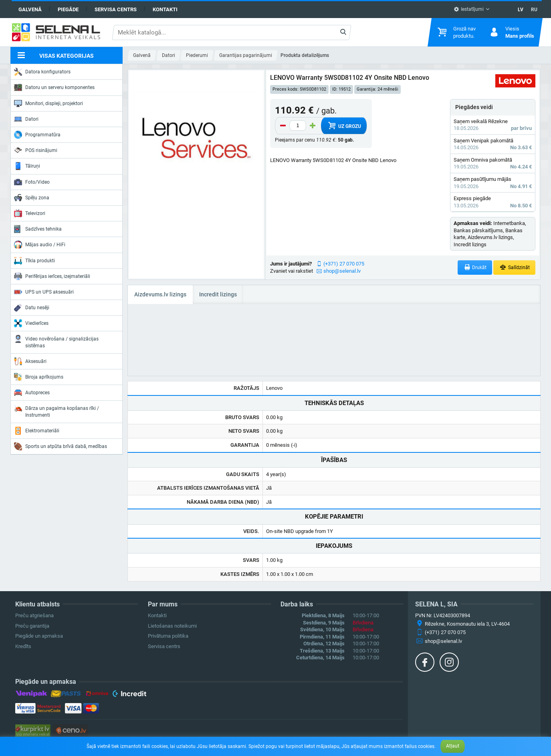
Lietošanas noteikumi (172, 626)
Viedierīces (31, 323)
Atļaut (453, 746)
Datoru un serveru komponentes (54, 87)
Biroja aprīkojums (39, 377)
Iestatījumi (469, 9)
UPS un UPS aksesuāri (44, 292)
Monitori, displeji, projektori (48, 103)
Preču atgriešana (34, 615)
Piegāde (68, 9)
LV (521, 10)
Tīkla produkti (34, 261)
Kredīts (23, 646)
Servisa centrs (116, 9)
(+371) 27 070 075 (344, 264)
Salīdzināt (514, 267)
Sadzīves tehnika (38, 229)
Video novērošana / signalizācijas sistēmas (56, 342)
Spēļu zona (32, 198)
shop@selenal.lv (342, 271)
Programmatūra (37, 135)
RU (534, 10)
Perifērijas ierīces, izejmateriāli (52, 276)
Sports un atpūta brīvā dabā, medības (61, 446)
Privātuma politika (168, 636)
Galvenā (30, 9)
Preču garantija (32, 626)
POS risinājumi (36, 150)
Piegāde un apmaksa (39, 636)
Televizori (30, 213)
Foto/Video (32, 182)
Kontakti (165, 9)
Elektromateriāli (37, 431)
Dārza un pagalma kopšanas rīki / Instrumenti (57, 411)
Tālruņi (27, 166)
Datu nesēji (32, 308)
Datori (26, 119)
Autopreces (32, 393)
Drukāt (475, 267)
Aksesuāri (30, 361)
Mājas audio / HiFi (40, 245)
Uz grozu (344, 126)
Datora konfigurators (42, 72)
